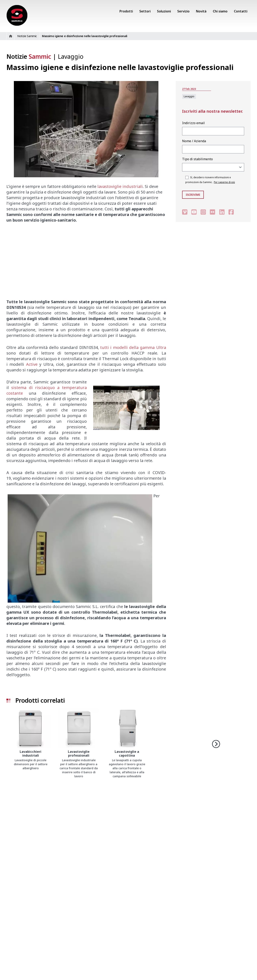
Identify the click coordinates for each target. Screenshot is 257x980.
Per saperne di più (224, 182)
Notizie (29, 56)
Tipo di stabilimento (197, 159)
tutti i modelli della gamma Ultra (133, 347)
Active (32, 364)
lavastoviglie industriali (120, 186)
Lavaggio (71, 56)
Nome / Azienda (194, 141)
